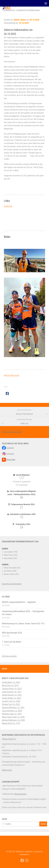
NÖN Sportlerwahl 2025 (12, 633)
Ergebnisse (8, 206)
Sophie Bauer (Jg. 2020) (11, 682)
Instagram (8, 454)
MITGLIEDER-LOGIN (12, 432)
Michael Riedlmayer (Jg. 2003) (13, 720)
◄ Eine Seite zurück (12, 375)
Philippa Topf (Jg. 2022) (11, 704)
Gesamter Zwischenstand (12, 584)
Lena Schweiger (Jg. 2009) (12, 711)
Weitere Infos (7, 770)
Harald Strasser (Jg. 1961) (12, 695)
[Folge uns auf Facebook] (22, 861)
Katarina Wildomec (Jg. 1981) (13, 707)
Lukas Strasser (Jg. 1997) (12, 692)
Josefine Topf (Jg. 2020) (11, 701)
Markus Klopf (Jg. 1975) (11, 723)
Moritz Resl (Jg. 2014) (10, 685)
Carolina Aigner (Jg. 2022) (12, 689)
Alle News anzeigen (9, 656)
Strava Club (11, 460)
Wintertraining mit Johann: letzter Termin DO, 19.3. (23, 623)
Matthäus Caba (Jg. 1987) (12, 714)
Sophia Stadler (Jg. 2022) (12, 698)
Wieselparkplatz (21, 794)
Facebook (8, 448)
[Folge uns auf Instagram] (27, 861)
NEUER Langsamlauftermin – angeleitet (19, 602)
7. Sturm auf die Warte (11, 642)
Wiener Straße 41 (9, 739)
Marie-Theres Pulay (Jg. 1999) (13, 717)
